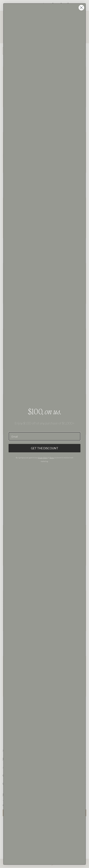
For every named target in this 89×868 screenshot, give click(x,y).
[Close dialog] (81, 8)
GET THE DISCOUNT (45, 448)
